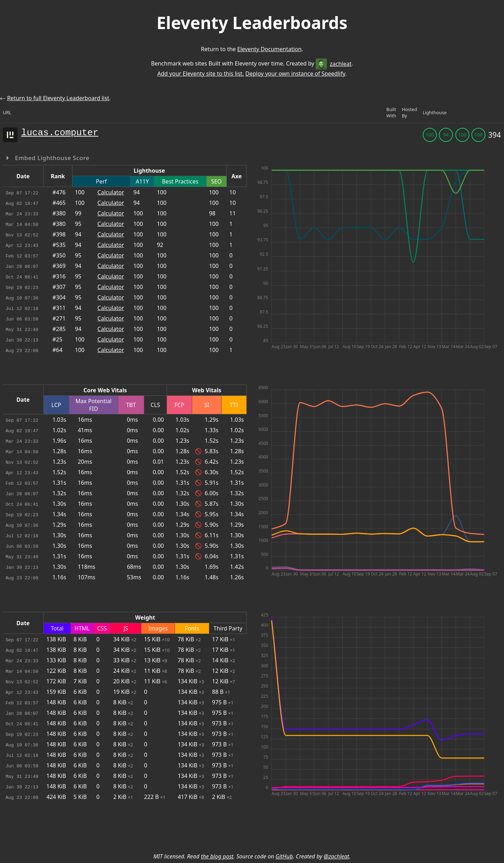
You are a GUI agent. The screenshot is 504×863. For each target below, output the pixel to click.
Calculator (111, 192)
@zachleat (337, 856)
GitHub (284, 856)
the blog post (217, 856)
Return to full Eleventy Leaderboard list (58, 98)
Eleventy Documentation (269, 49)
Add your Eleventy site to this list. (200, 74)
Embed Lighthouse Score (51, 158)
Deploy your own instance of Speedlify (295, 74)
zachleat (334, 64)
